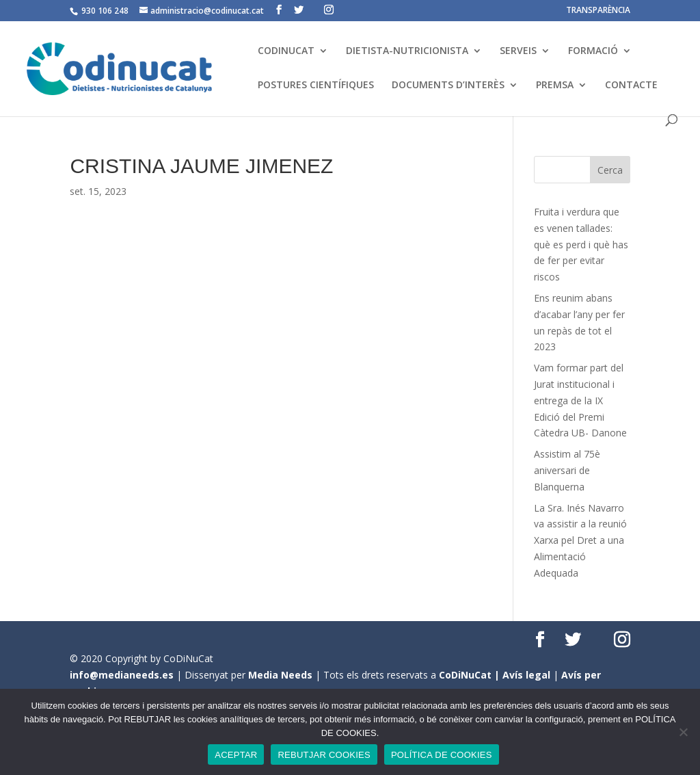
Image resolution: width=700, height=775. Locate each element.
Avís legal (526, 675)
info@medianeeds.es (122, 675)
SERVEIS (518, 51)
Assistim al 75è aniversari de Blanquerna (567, 470)
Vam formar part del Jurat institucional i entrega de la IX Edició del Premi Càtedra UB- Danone (580, 400)
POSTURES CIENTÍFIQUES (316, 86)
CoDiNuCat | (471, 675)
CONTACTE (631, 86)
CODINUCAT (286, 51)
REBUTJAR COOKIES (324, 755)
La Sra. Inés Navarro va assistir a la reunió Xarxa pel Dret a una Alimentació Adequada (580, 540)
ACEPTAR (236, 755)
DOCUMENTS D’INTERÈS (448, 86)
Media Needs (280, 675)
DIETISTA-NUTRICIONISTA (407, 51)
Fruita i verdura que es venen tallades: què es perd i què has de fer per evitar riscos (581, 244)
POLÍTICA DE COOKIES (442, 755)
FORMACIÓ (593, 51)
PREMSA (555, 86)
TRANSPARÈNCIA (598, 11)
